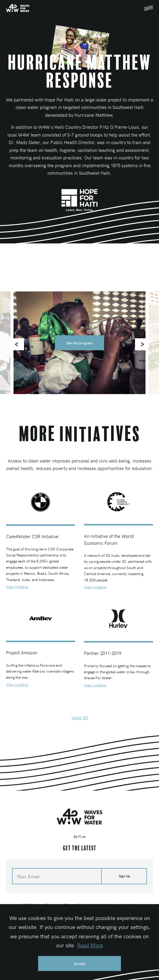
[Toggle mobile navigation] (148, 8)
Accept (80, 963)
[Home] (18, 8)
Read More (90, 945)
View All (80, 717)
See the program (79, 343)
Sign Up (124, 876)
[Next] (141, 344)
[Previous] (18, 344)
